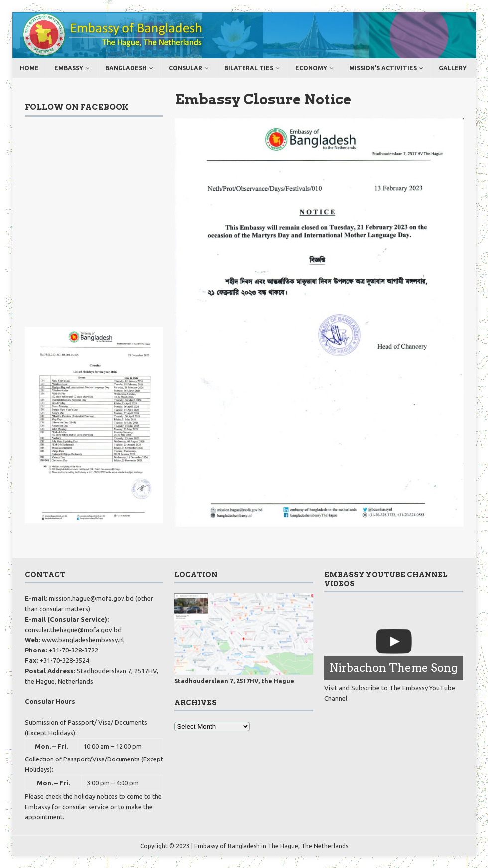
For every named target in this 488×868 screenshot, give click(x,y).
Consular (185, 68)
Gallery (453, 68)
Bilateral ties (249, 68)
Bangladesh (126, 68)
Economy (311, 68)
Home (29, 68)
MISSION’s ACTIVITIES (383, 68)
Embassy (69, 68)
